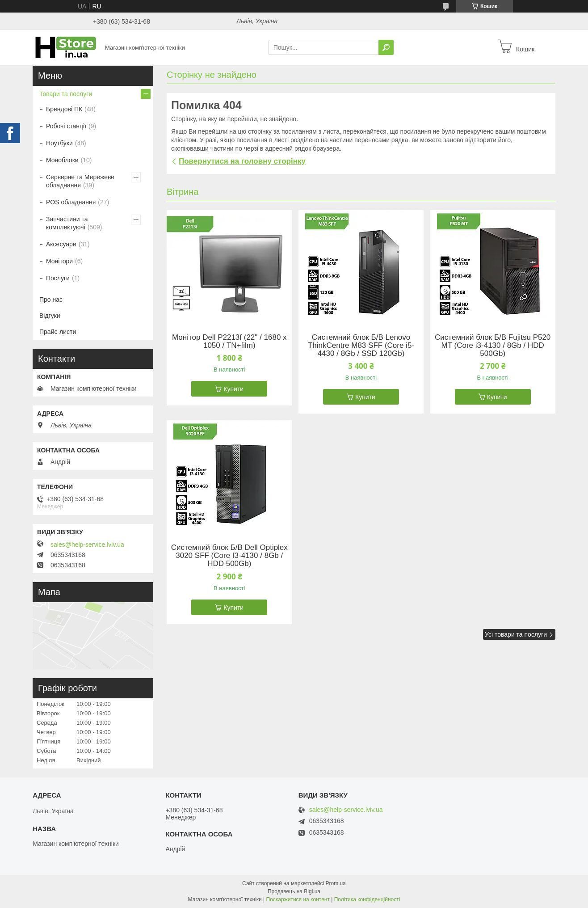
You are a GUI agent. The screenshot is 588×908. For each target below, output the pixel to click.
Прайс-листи (58, 332)
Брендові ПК (64, 109)
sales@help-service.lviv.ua (87, 545)
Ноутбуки (59, 143)
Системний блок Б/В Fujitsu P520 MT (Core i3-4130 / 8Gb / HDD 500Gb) (493, 346)
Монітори (59, 261)
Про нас (51, 300)
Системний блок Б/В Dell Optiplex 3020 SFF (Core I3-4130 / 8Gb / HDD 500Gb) (229, 556)
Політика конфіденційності (367, 900)
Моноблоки (62, 160)
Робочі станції (66, 126)
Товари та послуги (66, 94)
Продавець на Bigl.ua (294, 891)
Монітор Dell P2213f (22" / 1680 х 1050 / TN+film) (229, 342)
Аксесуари (61, 244)
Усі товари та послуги (516, 634)
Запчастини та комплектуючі (67, 223)
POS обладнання (71, 202)
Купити (233, 389)
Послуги (58, 278)
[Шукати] (386, 47)
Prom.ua (336, 883)
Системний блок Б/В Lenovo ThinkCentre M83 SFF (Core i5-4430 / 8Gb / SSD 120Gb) (361, 346)
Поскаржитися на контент (298, 900)
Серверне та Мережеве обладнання (80, 181)
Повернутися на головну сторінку (242, 161)
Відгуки (50, 316)
